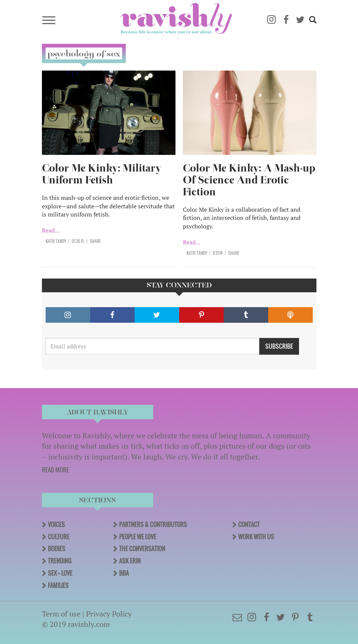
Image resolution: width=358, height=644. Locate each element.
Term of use (61, 614)
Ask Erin (130, 561)
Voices (56, 524)
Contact (249, 524)
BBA (124, 573)
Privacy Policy (109, 614)
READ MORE (55, 470)
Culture (59, 537)
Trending (60, 561)
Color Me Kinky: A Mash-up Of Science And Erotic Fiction (249, 180)
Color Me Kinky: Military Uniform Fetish (102, 174)
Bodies (57, 549)
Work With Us (256, 537)
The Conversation (142, 549)
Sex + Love (60, 573)
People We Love (138, 537)
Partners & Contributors (153, 524)
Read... (51, 230)
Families (58, 585)
